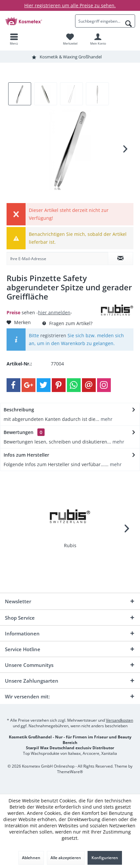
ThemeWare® (70, 772)
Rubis (70, 545)
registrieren (53, 335)
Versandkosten (120, 720)
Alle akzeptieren (66, 858)
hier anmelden (54, 312)
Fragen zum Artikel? (67, 323)
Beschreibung (19, 410)
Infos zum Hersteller (26, 455)
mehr (106, 419)
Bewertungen (19, 432)
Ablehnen (31, 858)
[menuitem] (14, 39)
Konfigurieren (105, 858)
